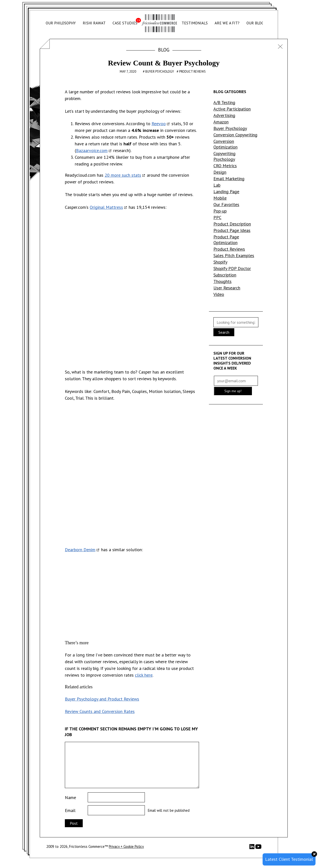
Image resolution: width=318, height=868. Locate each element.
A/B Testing (224, 102)
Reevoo (159, 124)
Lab (217, 185)
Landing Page (226, 191)
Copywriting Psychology (224, 156)
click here (144, 675)
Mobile (220, 198)
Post (74, 823)
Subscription (225, 275)
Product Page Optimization (226, 240)
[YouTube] (258, 848)
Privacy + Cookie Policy (126, 846)
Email (70, 810)
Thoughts (222, 281)
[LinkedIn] (252, 848)
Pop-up (220, 211)
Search (224, 332)
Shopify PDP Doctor (232, 268)
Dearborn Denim (80, 550)
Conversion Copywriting (235, 135)
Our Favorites (226, 204)
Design (220, 172)
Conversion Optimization (225, 144)
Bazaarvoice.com (92, 150)
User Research (227, 288)
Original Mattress (106, 207)
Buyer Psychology (160, 72)
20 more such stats (123, 175)
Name (70, 797)
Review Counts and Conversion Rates (100, 711)
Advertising (224, 115)
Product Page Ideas (232, 230)
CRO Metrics (225, 166)
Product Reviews (192, 72)
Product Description (232, 224)
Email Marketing (229, 179)
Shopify (220, 262)
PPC (217, 217)
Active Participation (232, 109)
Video (219, 294)
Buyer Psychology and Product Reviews (102, 699)
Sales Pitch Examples (234, 255)
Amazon (221, 122)
